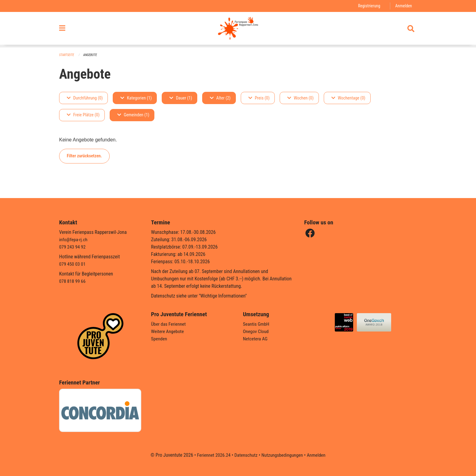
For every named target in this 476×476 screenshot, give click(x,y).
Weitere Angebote (168, 331)
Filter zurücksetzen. (84, 156)
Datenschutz (246, 455)
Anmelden (403, 6)
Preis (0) (259, 98)
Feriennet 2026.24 (212, 455)
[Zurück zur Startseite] (238, 30)
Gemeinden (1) (133, 115)
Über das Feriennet (169, 324)
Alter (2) (220, 98)
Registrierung (368, 6)
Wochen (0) (300, 98)
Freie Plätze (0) (83, 115)
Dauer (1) (181, 98)
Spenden (159, 339)
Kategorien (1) (136, 98)
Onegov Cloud (256, 331)
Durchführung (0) (85, 98)
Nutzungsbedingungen (283, 455)
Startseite (67, 55)
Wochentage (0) (348, 98)
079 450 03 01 (73, 264)
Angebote (91, 55)
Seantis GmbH (257, 324)
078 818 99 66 (73, 281)
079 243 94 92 (73, 247)
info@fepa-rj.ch (74, 240)
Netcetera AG (256, 339)
